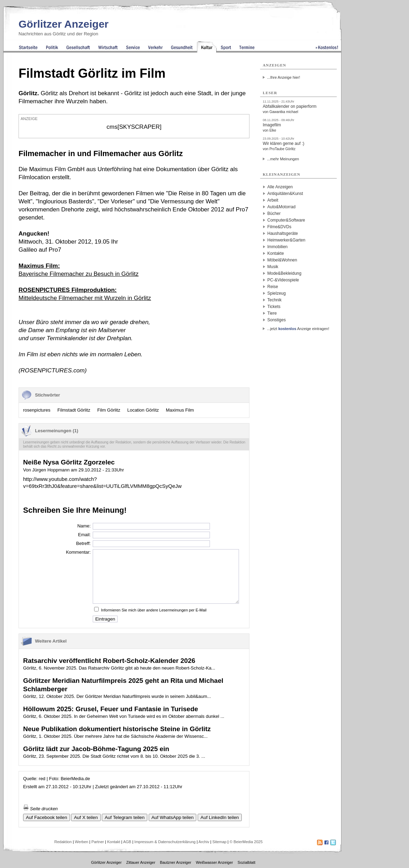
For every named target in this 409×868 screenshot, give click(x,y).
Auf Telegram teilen (125, 817)
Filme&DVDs (279, 227)
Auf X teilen (86, 817)
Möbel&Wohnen (282, 260)
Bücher (274, 213)
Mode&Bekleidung (284, 273)
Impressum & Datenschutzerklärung (165, 842)
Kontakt (114, 842)
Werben (82, 842)
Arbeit (273, 200)
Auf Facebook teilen (47, 817)
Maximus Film (180, 410)
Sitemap (219, 842)
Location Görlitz (143, 410)
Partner (98, 842)
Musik (273, 267)
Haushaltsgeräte (283, 233)
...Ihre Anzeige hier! (284, 77)
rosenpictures (37, 410)
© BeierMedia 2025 (246, 842)
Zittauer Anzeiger (141, 862)
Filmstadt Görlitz (74, 410)
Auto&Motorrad (281, 207)
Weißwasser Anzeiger (214, 862)
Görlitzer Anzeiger (64, 24)
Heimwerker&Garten (286, 240)
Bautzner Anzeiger (176, 862)
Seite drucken (40, 809)
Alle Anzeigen (280, 187)
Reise (273, 287)
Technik (274, 300)
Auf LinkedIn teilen (220, 817)
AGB (127, 842)
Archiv (204, 842)
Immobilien (277, 247)
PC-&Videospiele (283, 280)
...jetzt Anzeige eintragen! (298, 329)
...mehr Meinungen (283, 159)
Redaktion (63, 842)
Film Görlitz (109, 410)
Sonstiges (277, 320)
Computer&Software (286, 220)
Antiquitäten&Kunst (285, 194)
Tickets (274, 307)
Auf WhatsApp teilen (173, 817)
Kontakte (276, 253)
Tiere (272, 313)
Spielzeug (277, 293)
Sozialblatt (246, 862)
